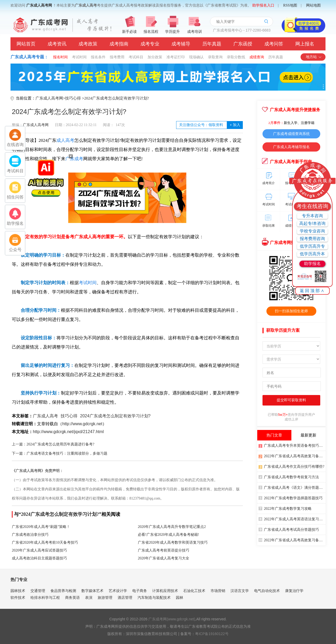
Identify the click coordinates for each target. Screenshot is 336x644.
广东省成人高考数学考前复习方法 (289, 477)
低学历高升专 (312, 246)
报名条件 (98, 57)
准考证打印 (176, 57)
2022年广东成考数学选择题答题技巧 (291, 498)
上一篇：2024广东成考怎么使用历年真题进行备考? (53, 444)
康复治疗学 (294, 591)
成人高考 (65, 140)
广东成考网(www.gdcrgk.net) (172, 619)
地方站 (314, 57)
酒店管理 (125, 598)
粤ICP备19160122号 (212, 634)
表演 (89, 598)
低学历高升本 (312, 254)
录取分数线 (236, 57)
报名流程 (151, 32)
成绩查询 (257, 57)
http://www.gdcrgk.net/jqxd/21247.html (68, 432)
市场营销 (218, 591)
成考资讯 (57, 44)
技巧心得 (73, 98)
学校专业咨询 (312, 231)
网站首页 (26, 44)
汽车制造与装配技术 (154, 598)
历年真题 (212, 44)
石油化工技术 (194, 591)
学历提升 (172, 32)
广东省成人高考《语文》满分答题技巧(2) (292, 487)
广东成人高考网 (39, 5)
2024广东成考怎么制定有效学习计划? (117, 98)
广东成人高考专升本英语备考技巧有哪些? (292, 445)
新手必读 (129, 32)
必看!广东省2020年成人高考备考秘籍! (168, 535)
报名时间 (60, 57)
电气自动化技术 (267, 591)
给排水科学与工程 (45, 598)
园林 (180, 598)
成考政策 (88, 44)
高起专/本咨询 (312, 223)
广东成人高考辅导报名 (291, 147)
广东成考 (74, 159)
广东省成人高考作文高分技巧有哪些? (291, 466)
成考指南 (119, 44)
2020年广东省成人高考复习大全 (164, 558)
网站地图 (313, 5)
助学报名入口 (263, 5)
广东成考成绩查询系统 (291, 134)
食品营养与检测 (63, 591)
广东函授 (243, 44)
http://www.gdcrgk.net (82, 424)
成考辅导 (181, 44)
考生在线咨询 (312, 206)
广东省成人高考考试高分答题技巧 (289, 529)
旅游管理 (105, 598)
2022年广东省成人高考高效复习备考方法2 (292, 540)
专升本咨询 (312, 216)
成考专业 (150, 44)
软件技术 (18, 598)
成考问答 (274, 44)
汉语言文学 (240, 591)
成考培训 (195, 32)
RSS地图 (290, 5)
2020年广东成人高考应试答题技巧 (39, 550)
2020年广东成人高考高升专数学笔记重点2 (172, 527)
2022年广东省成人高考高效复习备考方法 (292, 456)
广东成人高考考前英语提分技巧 (164, 550)
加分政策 (155, 57)
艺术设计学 (118, 591)
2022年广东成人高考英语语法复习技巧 (292, 519)
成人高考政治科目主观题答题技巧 (39, 558)
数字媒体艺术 (92, 591)
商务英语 (72, 598)
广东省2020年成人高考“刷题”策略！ (41, 527)
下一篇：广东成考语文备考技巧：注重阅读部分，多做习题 (60, 453)
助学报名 (312, 264)
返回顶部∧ (313, 291)
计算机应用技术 (165, 591)
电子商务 (140, 591)
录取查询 (215, 57)
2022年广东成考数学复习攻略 (285, 508)
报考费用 (117, 57)
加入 (235, 125)
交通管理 (38, 591)
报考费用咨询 (312, 239)
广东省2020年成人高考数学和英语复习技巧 (173, 542)
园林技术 (18, 591)
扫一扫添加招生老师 (291, 311)
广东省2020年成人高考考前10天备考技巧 (45, 542)
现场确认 (196, 57)
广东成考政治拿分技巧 (30, 535)
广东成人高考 (45, 416)
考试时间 (79, 57)
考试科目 (136, 57)
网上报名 (305, 44)
